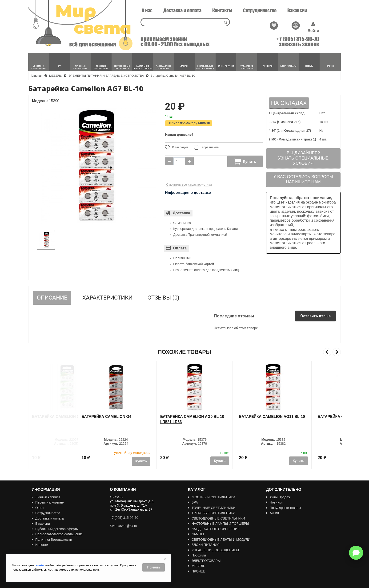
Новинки (274, 502)
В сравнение (206, 147)
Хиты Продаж (278, 497)
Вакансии (297, 10)
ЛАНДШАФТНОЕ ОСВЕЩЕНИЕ (214, 529)
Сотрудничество (260, 10)
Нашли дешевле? (179, 135)
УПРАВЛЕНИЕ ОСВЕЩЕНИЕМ (213, 550)
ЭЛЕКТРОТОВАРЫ (204, 561)
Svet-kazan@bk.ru (123, 526)
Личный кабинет (46, 497)
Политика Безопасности (52, 540)
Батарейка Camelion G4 (136, 417)
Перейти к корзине (48, 502)
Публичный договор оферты (55, 529)
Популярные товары (283, 508)
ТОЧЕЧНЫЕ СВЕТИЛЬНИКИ (212, 508)
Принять (154, 567)
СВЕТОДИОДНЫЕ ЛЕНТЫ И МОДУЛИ (219, 540)
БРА (193, 502)
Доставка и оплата (182, 10)
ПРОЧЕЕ (197, 571)
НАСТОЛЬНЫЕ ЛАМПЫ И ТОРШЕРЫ (219, 524)
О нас (147, 10)
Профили (197, 555)
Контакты (222, 10)
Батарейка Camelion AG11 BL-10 (301, 417)
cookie (39, 565)
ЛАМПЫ (196, 534)
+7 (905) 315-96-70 (298, 39)
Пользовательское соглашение (57, 534)
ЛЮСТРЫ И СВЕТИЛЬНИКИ (212, 497)
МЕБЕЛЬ (197, 566)
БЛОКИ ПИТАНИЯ (204, 545)
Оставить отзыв (315, 316)
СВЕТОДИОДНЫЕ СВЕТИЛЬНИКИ (217, 518)
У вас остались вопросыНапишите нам (303, 179)
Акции (273, 513)
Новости (40, 545)
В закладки (176, 147)
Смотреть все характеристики (189, 184)
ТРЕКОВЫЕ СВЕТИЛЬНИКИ (212, 513)
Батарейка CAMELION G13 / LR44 (64, 417)
